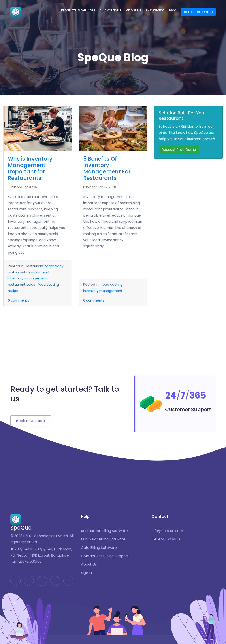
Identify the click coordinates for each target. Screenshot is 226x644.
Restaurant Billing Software (104, 531)
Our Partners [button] (111, 10)
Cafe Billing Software (99, 548)
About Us (89, 564)
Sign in (86, 573)
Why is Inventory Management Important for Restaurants (30, 168)
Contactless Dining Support (105, 556)
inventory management (28, 278)
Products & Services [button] (78, 10)
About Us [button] (134, 10)
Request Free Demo (179, 150)
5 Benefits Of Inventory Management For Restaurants (107, 168)
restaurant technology (45, 266)
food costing (48, 284)
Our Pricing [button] (155, 10)
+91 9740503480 (166, 539)
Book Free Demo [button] (198, 12)
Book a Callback (31, 421)
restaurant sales (22, 284)
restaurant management (29, 272)
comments (19, 300)
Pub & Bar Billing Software (103, 539)
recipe (13, 291)
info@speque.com (167, 531)
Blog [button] (173, 10)
